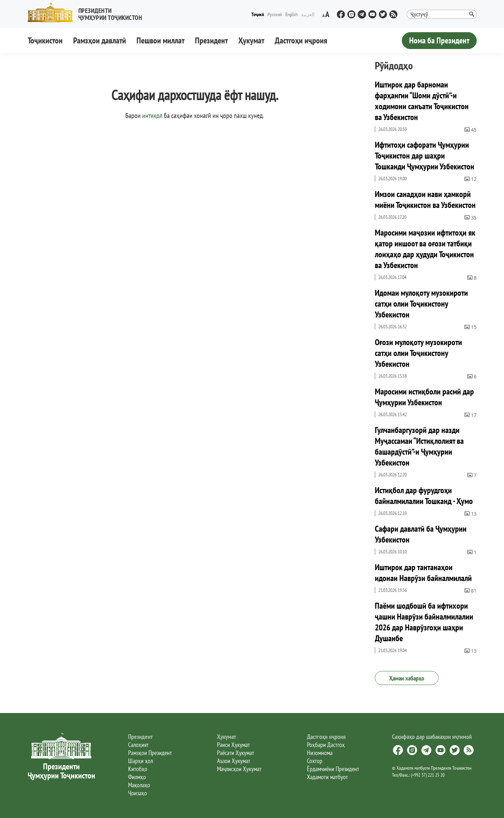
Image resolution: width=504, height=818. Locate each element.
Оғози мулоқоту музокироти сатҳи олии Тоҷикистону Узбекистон (418, 353)
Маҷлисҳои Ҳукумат (239, 769)
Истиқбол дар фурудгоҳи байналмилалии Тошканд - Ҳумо (424, 496)
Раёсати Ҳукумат (236, 753)
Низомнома (320, 753)
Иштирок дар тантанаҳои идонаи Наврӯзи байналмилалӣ (423, 573)
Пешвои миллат (160, 40)
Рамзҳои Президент (150, 753)
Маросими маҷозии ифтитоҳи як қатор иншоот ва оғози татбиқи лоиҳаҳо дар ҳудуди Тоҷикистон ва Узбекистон (425, 249)
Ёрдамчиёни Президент (333, 769)
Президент (211, 40)
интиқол (152, 116)
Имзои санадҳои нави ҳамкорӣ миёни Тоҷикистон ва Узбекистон (425, 200)
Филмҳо (137, 777)
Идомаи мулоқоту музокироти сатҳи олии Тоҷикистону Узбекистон (421, 304)
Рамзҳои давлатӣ (100, 40)
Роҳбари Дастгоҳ (326, 745)
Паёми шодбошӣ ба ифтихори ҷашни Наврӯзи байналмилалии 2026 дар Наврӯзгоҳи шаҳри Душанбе (424, 622)
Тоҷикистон (45, 40)
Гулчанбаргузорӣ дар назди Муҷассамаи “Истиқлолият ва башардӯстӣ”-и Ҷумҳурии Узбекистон (419, 446)
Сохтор (315, 761)
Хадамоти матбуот (327, 777)
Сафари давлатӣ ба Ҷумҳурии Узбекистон (421, 534)
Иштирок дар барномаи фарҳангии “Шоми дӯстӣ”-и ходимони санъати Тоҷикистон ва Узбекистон (422, 101)
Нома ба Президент (439, 40)
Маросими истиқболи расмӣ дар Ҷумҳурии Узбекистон (424, 397)
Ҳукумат (251, 40)
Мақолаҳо (139, 785)
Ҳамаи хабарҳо (407, 678)
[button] (88, 13)
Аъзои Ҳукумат (234, 761)
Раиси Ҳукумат (233, 745)
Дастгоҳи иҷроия (301, 40)
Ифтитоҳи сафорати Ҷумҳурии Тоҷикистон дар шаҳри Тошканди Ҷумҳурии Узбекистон (425, 156)
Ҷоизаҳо (138, 793)
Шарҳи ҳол (141, 761)
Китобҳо (138, 769)
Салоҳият (138, 745)
